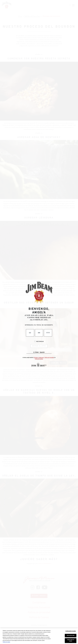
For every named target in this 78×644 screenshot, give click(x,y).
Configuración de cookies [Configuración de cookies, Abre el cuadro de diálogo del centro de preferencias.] (71, 631)
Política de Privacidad (49, 358)
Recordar (40, 342)
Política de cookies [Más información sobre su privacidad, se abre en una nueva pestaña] (6, 642)
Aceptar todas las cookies (71, 641)
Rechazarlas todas (71, 636)
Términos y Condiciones (39, 358)
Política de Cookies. (39, 359)
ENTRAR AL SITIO (39, 346)
